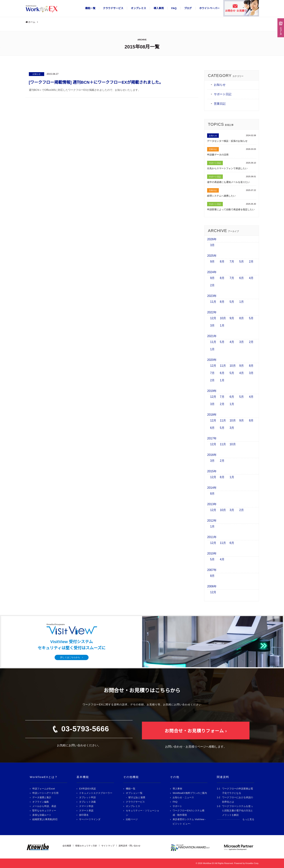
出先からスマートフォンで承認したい (227, 168)
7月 (232, 262)
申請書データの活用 (218, 155)
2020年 (212, 360)
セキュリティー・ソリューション (142, 813)
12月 (213, 318)
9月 (212, 262)
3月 (212, 245)
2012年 (212, 521)
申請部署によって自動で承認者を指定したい (231, 209)
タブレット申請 (87, 797)
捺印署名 (84, 815)
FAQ (174, 8)
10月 (223, 318)
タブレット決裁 (87, 802)
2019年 (212, 391)
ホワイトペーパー (209, 8)
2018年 (212, 415)
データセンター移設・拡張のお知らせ (227, 141)
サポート (177, 806)
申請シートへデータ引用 (45, 793)
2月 (251, 262)
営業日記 (220, 104)
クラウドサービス (113, 8)
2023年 (212, 296)
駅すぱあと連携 (137, 797)
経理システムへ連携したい (221, 196)
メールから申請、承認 (44, 806)
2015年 (212, 471)
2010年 (212, 553)
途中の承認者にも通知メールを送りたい (228, 182)
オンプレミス (138, 8)
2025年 (212, 256)
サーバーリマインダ (90, 819)
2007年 (212, 570)
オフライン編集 (41, 802)
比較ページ (132, 819)
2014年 (212, 488)
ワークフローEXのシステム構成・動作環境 (188, 813)
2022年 (212, 312)
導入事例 (159, 8)
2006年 (212, 586)
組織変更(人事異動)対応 (45, 819)
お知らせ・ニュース (183, 797)
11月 (213, 302)
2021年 (212, 336)
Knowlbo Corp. (252, 863)
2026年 (212, 239)
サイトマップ (108, 846)
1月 (242, 302)
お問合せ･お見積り (236, 11)
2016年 (212, 455)
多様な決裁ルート (42, 815)
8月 (222, 262)
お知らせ (37, 74)
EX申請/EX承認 (87, 789)
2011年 (212, 537)
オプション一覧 (134, 793)
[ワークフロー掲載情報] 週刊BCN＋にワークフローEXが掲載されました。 (96, 82)
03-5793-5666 (85, 729)
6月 (242, 278)
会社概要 (67, 846)
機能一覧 (90, 8)
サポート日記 (223, 94)
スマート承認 (86, 811)
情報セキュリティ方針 (86, 846)
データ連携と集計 (42, 797)
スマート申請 (86, 806)
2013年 (212, 504)
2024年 (212, 272)
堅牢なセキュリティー (44, 811)
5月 (242, 262)
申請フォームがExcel (44, 789)
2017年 (212, 438)
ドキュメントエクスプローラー (96, 793)
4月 (251, 278)
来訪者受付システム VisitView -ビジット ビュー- (189, 822)
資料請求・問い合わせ (129, 846)
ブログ (188, 8)
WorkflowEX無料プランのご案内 (190, 793)
